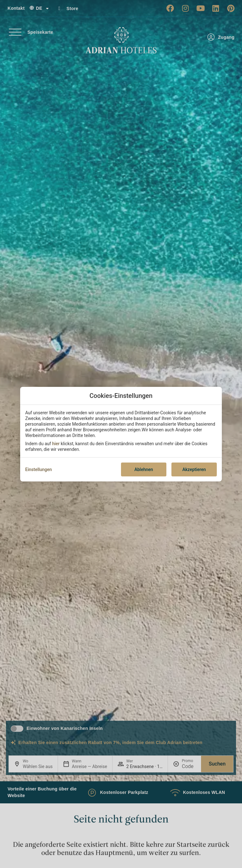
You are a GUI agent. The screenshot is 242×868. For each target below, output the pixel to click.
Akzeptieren (194, 469)
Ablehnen (144, 469)
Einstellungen (39, 469)
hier (56, 444)
